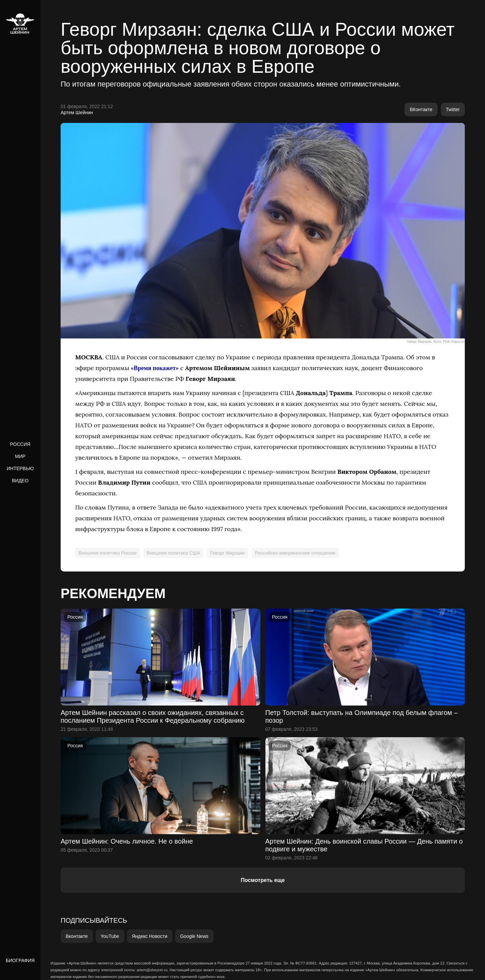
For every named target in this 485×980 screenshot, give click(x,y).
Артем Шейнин (77, 112)
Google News (194, 936)
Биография (20, 960)
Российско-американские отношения (295, 553)
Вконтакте (77, 936)
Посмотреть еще (263, 880)
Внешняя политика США (174, 553)
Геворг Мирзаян (228, 553)
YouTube (110, 936)
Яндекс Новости (150, 936)
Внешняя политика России (107, 553)
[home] (20, 24)
